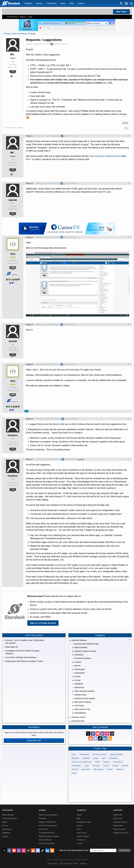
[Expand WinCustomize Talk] (73, 710)
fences (74, 754)
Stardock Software (18, 34)
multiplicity (86, 758)
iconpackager (76, 766)
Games (39, 3)
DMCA (76, 864)
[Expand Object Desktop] (73, 648)
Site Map (83, 864)
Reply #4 (30, 325)
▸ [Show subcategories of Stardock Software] (26, 34)
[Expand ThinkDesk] (73, 655)
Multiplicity (6, 833)
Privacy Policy (53, 864)
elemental (75, 769)
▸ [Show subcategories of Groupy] (35, 34)
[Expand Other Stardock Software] (73, 691)
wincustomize (118, 762)
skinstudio (96, 766)
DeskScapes (7, 829)
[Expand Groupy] (73, 680)
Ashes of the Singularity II (48, 815)
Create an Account (120, 822)
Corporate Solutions (10, 818)
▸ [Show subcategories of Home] (9, 34)
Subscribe (124, 850)
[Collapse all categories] (130, 640)
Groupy (31, 34)
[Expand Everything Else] (70, 721)
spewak (13, 200)
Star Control (43, 829)
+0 (13, 72)
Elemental (42, 818)
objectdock (75, 758)
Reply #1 (30, 136)
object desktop (98, 769)
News (63, 3)
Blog (71, 3)
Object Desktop (8, 815)
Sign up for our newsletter (74, 850)
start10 (97, 762)
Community (51, 3)
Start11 (5, 822)
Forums (80, 843)
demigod (115, 766)
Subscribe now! (34, 740)
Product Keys (118, 826)
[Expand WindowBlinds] (73, 713)
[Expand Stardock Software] (70, 641)
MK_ (13, 54)
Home (6, 34)
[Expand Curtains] (73, 662)
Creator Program (83, 836)
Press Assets (82, 833)
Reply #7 (30, 459)
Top (128, 136)
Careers (80, 826)
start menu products (100, 754)
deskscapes (113, 758)
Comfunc (13, 435)
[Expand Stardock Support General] (73, 651)
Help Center (118, 815)
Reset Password (120, 829)
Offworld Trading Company (49, 836)
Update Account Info (121, 833)
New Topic (121, 12)
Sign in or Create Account (43, 623)
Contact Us (81, 840)
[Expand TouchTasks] (73, 706)
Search (23, 17)
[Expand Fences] (73, 677)
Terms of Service (65, 864)
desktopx (106, 762)
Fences (5, 826)
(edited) (81, 459)
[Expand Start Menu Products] (73, 702)
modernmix (120, 769)
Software (28, 3)
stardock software (116, 754)
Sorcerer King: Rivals (47, 843)
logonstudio (86, 769)
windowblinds (84, 754)
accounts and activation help (81, 762)
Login (30, 17)
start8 (104, 758)
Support (81, 3)
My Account (118, 818)
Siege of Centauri (45, 840)
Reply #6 (30, 419)
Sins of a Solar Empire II (48, 826)
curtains (110, 769)
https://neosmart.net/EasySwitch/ (105, 156)
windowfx (125, 766)
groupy (125, 123)
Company (82, 810)
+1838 (13, 268)
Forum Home (12, 17)
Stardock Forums (59, 44)
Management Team (84, 822)
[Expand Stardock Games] (70, 717)
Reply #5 (30, 364)
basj (13, 254)
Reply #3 (30, 237)
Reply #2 (30, 183)
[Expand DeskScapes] (73, 670)
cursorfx (106, 766)
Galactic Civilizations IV (47, 822)
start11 (87, 766)
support (74, 773)
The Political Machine (47, 833)
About (79, 815)
